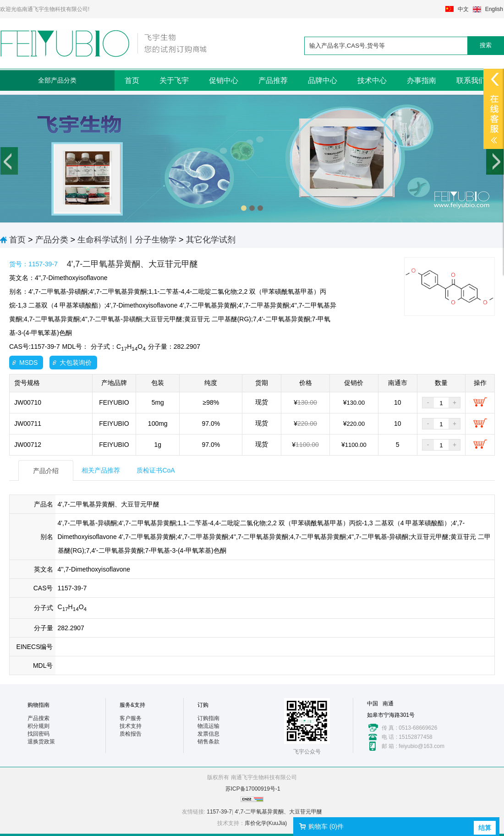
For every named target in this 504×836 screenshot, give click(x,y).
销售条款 (208, 742)
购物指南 (38, 705)
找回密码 (38, 734)
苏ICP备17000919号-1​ (253, 789)
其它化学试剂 (211, 240)
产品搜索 (38, 718)
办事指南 (422, 80)
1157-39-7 (219, 812)
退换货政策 (41, 742)
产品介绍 (46, 471)
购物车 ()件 (326, 826)
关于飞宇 (174, 80)
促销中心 (224, 80)
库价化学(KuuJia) (266, 823)
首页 (132, 80)
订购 (203, 705)
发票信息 (208, 734)
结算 (485, 828)
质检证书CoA (156, 470)
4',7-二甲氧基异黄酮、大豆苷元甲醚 (278, 812)
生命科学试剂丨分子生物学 (127, 240)
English (494, 9)
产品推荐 (273, 80)
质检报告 (131, 734)
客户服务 (131, 718)
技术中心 (372, 80)
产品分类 (52, 240)
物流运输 (208, 726)
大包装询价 (76, 363)
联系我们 (471, 80)
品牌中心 (323, 80)
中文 (463, 9)
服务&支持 (132, 705)
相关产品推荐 (101, 470)
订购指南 (208, 718)
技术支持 (131, 726)
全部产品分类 (57, 80)
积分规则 (38, 726)
